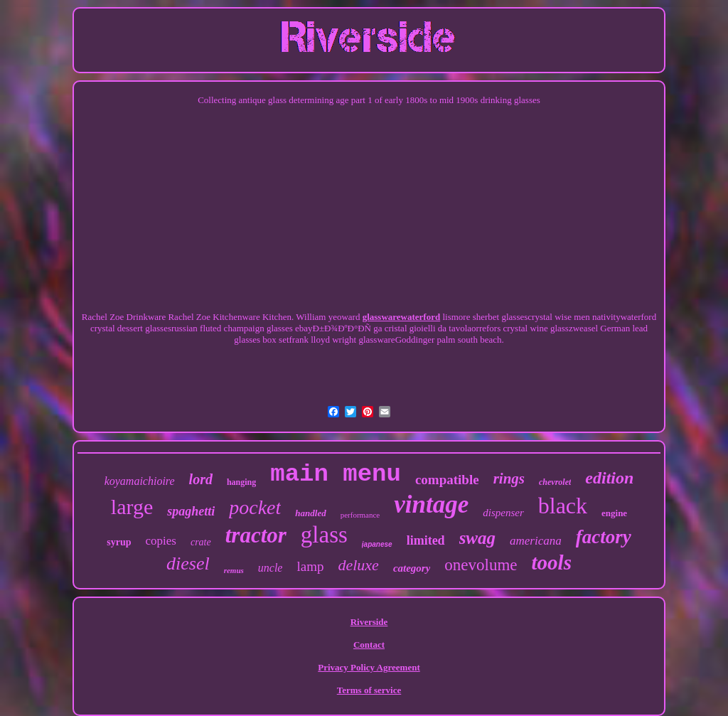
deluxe (358, 565)
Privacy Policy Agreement (369, 667)
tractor (256, 535)
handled (310, 513)
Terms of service (369, 690)
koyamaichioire (140, 481)
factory (604, 537)
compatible (447, 480)
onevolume (481, 565)
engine (614, 513)
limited (426, 540)
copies (161, 541)
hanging (241, 482)
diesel (188, 563)
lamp (310, 566)
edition (609, 478)
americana (536, 541)
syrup (119, 542)
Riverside (369, 622)
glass (324, 535)
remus (234, 570)
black (563, 506)
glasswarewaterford (402, 317)
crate (201, 542)
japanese (377, 544)
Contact (369, 645)
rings (509, 479)
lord (201, 479)
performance (360, 515)
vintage (431, 504)
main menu (336, 474)
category (412, 568)
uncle (271, 568)
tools (552, 562)
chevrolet (555, 482)
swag (477, 538)
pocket (255, 507)
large (132, 507)
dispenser (503, 513)
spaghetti (191, 511)
